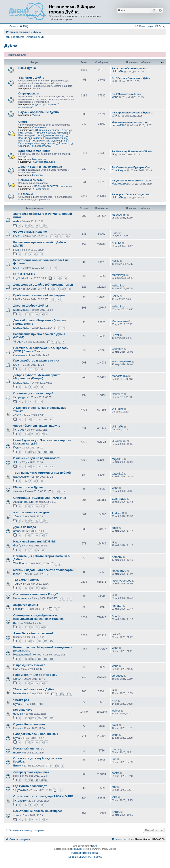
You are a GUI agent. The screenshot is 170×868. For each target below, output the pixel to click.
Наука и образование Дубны (39, 112)
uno (114, 759)
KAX (115, 701)
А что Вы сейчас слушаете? (33, 633)
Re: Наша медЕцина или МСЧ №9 (132, 151)
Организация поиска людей (33, 393)
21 (37, 780)
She (114, 616)
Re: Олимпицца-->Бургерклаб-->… (132, 167)
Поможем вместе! (31, 180)
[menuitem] (24, 26)
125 (34, 452)
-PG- (16, 462)
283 (28, 659)
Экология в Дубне (31, 78)
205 (46, 466)
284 (34, 659)
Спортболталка (41, 146)
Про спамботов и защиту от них (36, 361)
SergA (17, 679)
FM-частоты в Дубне (28, 487)
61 (27, 588)
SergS (116, 812)
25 (27, 683)
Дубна (11, 45)
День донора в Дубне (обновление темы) (43, 285)
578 (51, 718)
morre (17, 752)
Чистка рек (21, 700)
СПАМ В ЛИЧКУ (24, 274)
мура (17, 289)
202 (28, 466)
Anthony (117, 557)
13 (32, 226)
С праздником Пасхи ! (29, 665)
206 (51, 466)
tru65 (21, 430)
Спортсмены (39, 127)
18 (46, 434)
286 (46, 659)
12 (27, 226)
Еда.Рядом (119, 170)
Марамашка (120, 184)
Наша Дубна (27, 68)
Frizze (17, 728)
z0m (16, 516)
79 (37, 627)
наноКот (117, 606)
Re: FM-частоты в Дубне (126, 94)
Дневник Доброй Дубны (31, 306)
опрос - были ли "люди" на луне (37, 426)
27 (37, 683)
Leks (115, 634)
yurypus (23, 397)
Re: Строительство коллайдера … (132, 113)
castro (17, 415)
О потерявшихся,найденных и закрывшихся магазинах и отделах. (39, 617)
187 (34, 419)
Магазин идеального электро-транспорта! (43, 570)
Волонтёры (66, 186)
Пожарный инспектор (29, 748)
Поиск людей (40, 189)
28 (42, 683)
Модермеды (39, 159)
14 (37, 226)
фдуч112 (118, 459)
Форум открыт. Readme (30, 232)
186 (28, 419)
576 (40, 718)
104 (51, 641)
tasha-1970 (119, 125)
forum (94, 846)
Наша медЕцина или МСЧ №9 (34, 541)
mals (16, 221)
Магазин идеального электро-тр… (132, 122)
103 (46, 641)
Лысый (18, 491)
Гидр (16, 447)
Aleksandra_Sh (23, 502)
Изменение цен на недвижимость (37, 458)
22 (42, 780)
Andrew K (118, 513)
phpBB (77, 849)
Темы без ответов (14, 37)
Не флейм (25, 194)
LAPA (17, 236)
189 (46, 419)
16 (46, 226)
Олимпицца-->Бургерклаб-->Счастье (40, 498)
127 (46, 452)
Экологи (37, 88)
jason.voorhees (121, 581)
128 (51, 452)
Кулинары (38, 175)
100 (28, 641)
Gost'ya (18, 545)
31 (37, 506)
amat (16, 531)
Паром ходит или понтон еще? (35, 675)
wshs (115, 97)
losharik (117, 285)
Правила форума (16, 55)
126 (40, 452)
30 (32, 506)
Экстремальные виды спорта (47, 141)
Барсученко (21, 477)
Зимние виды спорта (46, 130)
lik (113, 81)
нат (15, 623)
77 (27, 627)
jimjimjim (19, 609)
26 (32, 683)
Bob (16, 669)
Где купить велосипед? (30, 786)
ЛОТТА (116, 243)
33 (46, 506)
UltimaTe (117, 71)
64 (42, 588)
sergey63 (118, 676)
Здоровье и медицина (34, 151)
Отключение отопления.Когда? (36, 594)
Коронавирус (23, 710)
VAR (115, 116)
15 (42, 226)
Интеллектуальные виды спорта (44, 142)
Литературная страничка (31, 772)
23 (46, 780)
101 (34, 641)
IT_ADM (19, 278)
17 (42, 434)
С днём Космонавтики (29, 724)
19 (27, 780)
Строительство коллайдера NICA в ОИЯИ (43, 796)
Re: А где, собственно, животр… (131, 68)
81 (46, 627)
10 (42, 387)
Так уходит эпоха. (26, 580)
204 (40, 466)
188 (40, 419)
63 (37, 588)
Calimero (19, 355)
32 (42, 506)
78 (32, 627)
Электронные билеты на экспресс (38, 811)
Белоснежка (21, 598)
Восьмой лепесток (46, 186)
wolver (116, 711)
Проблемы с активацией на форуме (39, 295)
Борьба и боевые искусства (51, 133)
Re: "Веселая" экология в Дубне (131, 78)
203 (34, 466)
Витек (116, 335)
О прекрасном (28, 93)
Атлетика (62, 143)
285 (40, 659)
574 (28, 718)
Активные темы (35, 37)
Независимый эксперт (28, 654)
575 (34, 718)
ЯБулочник (119, 215)
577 (46, 718)
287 (51, 659)
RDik (16, 250)
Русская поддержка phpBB (85, 853)
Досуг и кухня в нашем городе (40, 167)
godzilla (18, 714)
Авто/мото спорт (54, 135)
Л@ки (116, 261)
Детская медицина (43, 162)
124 (28, 452)
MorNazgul (119, 275)
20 (32, 780)
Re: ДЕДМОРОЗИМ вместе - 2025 (131, 181)
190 (51, 419)
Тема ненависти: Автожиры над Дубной (42, 473)
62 (32, 588)
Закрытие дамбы (26, 605)
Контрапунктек (121, 361)
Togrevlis (19, 584)
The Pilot (19, 563)
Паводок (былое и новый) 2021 (36, 734)
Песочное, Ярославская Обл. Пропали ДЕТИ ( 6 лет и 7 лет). (41, 350)
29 (27, 506)
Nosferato (19, 693)
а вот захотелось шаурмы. (32, 512)
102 (40, 641)
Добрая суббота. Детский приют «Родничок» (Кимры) (37, 377)
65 (46, 588)
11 (32, 535)
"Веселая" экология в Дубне (34, 689)
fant (114, 787)
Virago (17, 342)
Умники (36, 115)
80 (42, 627)
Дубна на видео (25, 527)
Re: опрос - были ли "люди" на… (132, 194)
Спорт (23, 122)
